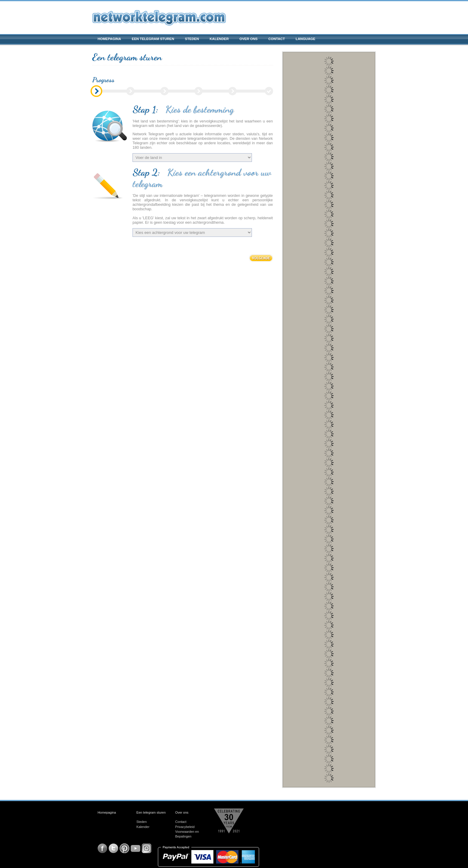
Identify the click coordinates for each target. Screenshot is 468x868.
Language (305, 39)
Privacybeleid (185, 827)
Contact (277, 39)
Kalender (219, 39)
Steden (192, 39)
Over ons (248, 39)
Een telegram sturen (153, 39)
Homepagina (109, 39)
